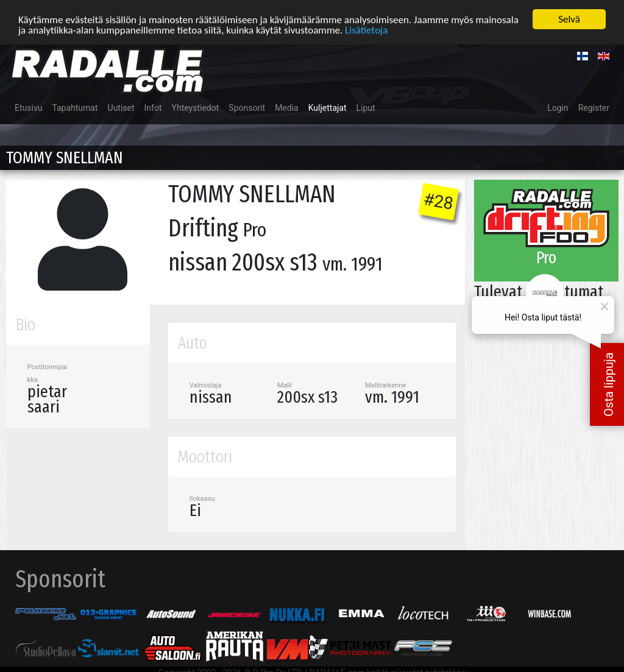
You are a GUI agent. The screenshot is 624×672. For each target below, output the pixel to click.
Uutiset (121, 108)
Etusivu (28, 108)
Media (287, 108)
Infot (153, 108)
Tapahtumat (75, 108)
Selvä (569, 19)
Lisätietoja (366, 30)
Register (594, 108)
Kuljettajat (328, 108)
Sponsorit (247, 108)
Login (558, 108)
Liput (366, 108)
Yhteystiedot (196, 108)
